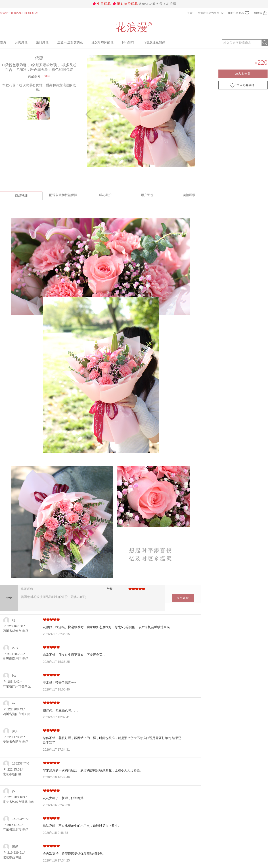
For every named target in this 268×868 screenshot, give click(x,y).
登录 (190, 13)
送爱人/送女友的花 (70, 42)
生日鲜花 (104, 4)
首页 (3, 42)
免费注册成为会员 (209, 13)
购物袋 (261, 13)
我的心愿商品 (238, 13)
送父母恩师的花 (103, 42)
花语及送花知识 (154, 42)
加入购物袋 (243, 74)
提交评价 (183, 598)
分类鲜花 (21, 42)
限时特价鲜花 (127, 4)
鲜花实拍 (128, 42)
